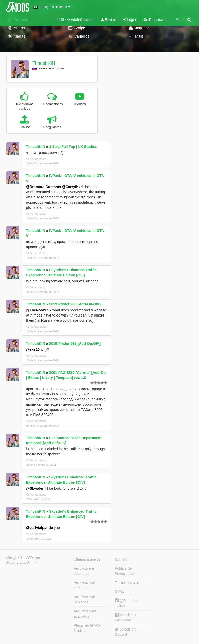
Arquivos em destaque (84, 571)
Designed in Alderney (24, 557)
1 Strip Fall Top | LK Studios (73, 147)
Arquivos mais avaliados (85, 614)
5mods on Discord (125, 632)
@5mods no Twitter (127, 603)
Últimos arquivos (87, 559)
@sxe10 (33, 349)
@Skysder (35, 488)
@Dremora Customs (44, 187)
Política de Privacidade (124, 571)
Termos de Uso (127, 583)
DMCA (120, 592)
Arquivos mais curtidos (85, 585)
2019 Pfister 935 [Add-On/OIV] (75, 304)
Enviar (108, 20)
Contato (121, 559)
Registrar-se (156, 20)
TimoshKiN (44, 63)
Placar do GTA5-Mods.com (87, 628)
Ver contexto (36, 159)
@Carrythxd (72, 187)
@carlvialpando (40, 528)
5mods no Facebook (125, 617)
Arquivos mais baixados (85, 599)
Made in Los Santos (23, 563)
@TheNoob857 (39, 310)
